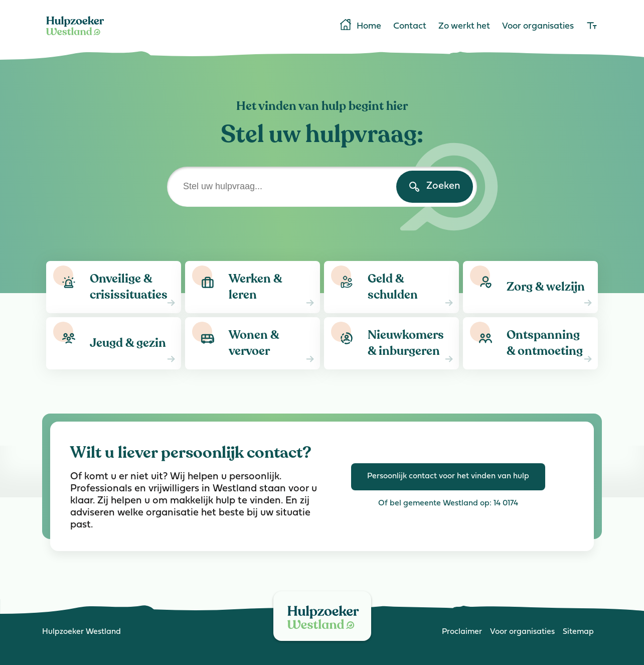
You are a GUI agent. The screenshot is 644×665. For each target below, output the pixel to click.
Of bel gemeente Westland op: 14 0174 (448, 503)
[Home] (75, 37)
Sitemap (578, 632)
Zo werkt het (464, 27)
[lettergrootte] (592, 27)
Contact (410, 27)
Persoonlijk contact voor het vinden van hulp (448, 476)
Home (360, 26)
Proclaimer (462, 632)
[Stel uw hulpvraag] (322, 187)
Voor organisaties (538, 27)
